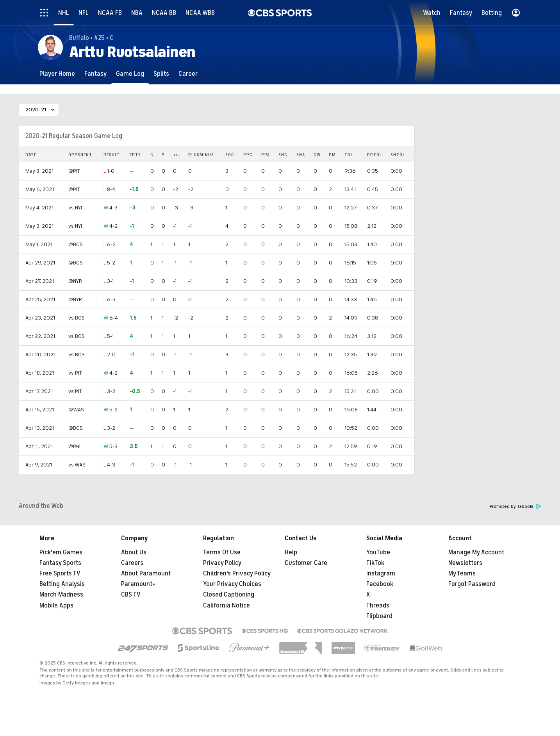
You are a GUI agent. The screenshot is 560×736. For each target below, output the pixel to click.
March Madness (61, 595)
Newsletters (465, 563)
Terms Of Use (222, 552)
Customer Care (306, 563)
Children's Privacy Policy (237, 573)
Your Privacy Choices (232, 584)
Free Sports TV (60, 573)
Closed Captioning (229, 595)
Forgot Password (472, 584)
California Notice (226, 606)
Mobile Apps (56, 606)
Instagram (381, 573)
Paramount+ (138, 584)
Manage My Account (476, 552)
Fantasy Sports (60, 563)
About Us (134, 552)
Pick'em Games (61, 552)
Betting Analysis (62, 584)
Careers (132, 563)
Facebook (380, 584)
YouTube (378, 552)
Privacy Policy (222, 563)
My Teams (462, 573)
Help (291, 552)
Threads (378, 606)
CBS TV (131, 595)
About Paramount (146, 573)
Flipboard (379, 616)
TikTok (375, 563)
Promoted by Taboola (515, 506)
